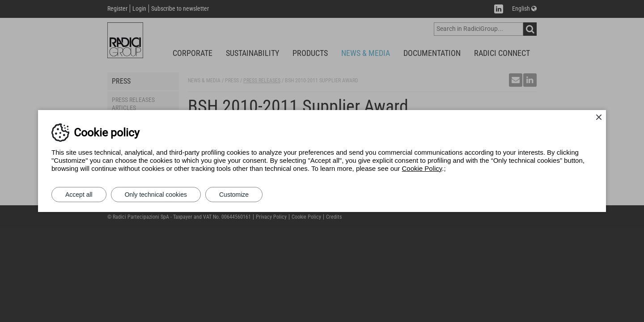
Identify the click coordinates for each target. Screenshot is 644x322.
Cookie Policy (422, 168)
